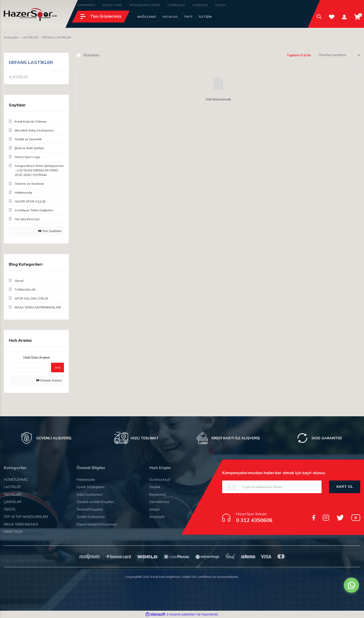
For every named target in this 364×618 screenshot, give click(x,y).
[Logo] (30, 15)
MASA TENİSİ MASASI (21, 524)
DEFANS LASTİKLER (56, 37)
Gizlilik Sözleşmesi (91, 517)
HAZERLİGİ (200, 5)
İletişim (155, 509)
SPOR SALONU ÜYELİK (145, 5)
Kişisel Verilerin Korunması (97, 524)
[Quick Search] (28, 368)
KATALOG (170, 17)
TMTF (188, 17)
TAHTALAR (12, 494)
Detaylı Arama (49, 380)
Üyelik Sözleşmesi (90, 487)
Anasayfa (157, 517)
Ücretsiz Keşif (160, 479)
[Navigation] (101, 17)
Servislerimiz (159, 502)
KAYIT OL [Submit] (345, 487)
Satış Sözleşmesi (90, 494)
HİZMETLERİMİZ (16, 479)
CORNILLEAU (176, 5)
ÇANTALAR (13, 502)
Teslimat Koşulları (90, 509)
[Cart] (357, 17)
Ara (58, 367)
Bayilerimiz (158, 494)
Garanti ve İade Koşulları (95, 502)
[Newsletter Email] (272, 487)
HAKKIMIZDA (86, 5)
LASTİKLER (12, 487)
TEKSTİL (10, 509)
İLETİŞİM (205, 17)
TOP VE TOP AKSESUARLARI (26, 517)
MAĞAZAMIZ (147, 17)
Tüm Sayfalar (50, 231)
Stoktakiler (92, 55)
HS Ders (221, 5)
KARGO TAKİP (112, 5)
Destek (155, 487)
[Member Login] (344, 17)
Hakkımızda (86, 479)
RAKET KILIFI (13, 532)
